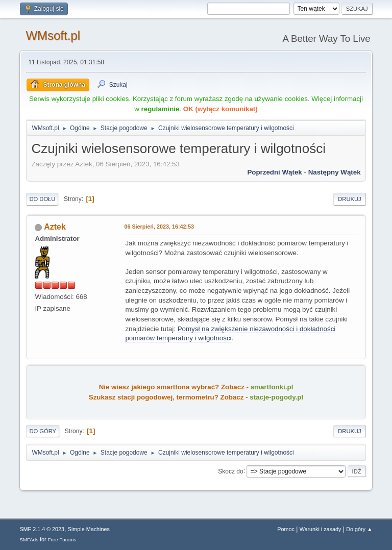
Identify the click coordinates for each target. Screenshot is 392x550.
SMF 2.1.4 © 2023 (42, 529)
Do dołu (42, 199)
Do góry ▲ (359, 529)
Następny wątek (335, 172)
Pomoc (286, 529)
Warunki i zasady (321, 529)
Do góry (43, 431)
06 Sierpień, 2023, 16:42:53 (159, 227)
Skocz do (230, 471)
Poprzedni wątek (274, 172)
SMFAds (29, 540)
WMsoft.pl (53, 35)
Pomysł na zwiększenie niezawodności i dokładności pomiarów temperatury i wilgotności (230, 334)
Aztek (55, 227)
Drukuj (349, 199)
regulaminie (161, 109)
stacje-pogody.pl (276, 397)
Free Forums (62, 540)
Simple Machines (89, 529)
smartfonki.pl (272, 387)
